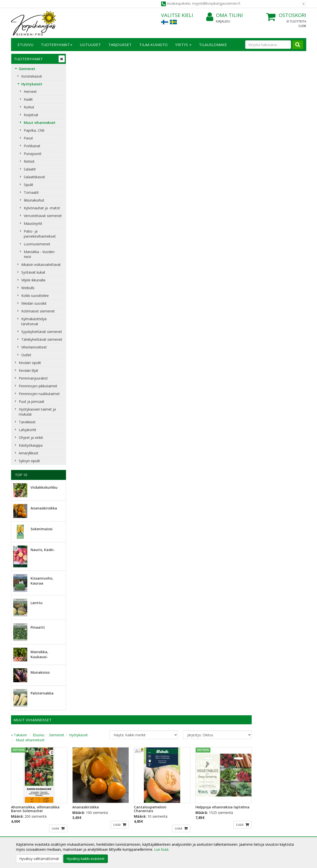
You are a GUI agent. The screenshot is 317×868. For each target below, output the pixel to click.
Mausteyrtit (33, 223)
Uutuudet (90, 45)
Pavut (28, 138)
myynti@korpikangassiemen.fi (278, 770)
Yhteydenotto (23, 827)
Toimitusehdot (84, 819)
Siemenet (27, 69)
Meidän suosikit (34, 303)
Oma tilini (225, 15)
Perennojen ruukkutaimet (39, 394)
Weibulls (28, 288)
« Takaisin (79, 73)
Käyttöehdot (82, 827)
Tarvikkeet (27, 422)
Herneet (30, 92)
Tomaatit (31, 192)
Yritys (183, 45)
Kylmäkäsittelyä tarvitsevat (34, 321)
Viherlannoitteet (34, 347)
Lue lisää (174, 772)
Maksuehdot (82, 834)
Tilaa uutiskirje (88, 780)
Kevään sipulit (30, 363)
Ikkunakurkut (34, 200)
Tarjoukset (120, 45)
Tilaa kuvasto (153, 45)
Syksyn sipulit (29, 461)
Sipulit (29, 185)
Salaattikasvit (34, 177)
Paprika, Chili (34, 130)
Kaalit (28, 99)
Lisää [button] (115, 165)
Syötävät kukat (33, 272)
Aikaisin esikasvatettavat (41, 265)
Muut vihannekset (40, 123)
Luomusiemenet (37, 244)
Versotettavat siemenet (43, 216)
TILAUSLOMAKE (213, 45)
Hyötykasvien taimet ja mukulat (37, 412)
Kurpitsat (31, 115)
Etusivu (25, 45)
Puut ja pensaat (32, 401)
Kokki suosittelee (35, 296)
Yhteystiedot (22, 819)
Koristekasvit (32, 76)
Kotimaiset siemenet (38, 311)
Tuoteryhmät (57, 45)
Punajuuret (33, 154)
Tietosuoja (81, 812)
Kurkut (29, 107)
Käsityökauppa (31, 445)
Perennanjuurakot (33, 378)
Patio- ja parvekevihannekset (40, 234)
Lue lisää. (162, 849)
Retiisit (29, 161)
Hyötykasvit (32, 84)
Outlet (26, 355)
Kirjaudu (223, 21)
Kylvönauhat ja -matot (42, 208)
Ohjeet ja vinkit (31, 438)
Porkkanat (32, 146)
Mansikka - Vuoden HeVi (39, 254)
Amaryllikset (29, 453)
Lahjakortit (28, 430)
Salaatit (30, 169)
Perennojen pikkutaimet (38, 386)
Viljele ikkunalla (33, 280)
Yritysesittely (22, 812)
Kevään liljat (29, 370)
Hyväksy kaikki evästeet (86, 859)
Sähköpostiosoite (89, 760)
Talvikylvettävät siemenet (42, 339)
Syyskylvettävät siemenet (42, 332)
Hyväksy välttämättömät (39, 859)
